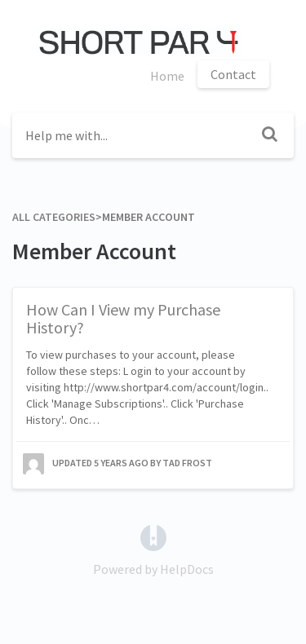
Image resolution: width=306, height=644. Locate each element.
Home (167, 76)
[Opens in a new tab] (153, 536)
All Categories (54, 217)
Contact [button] (233, 74)
